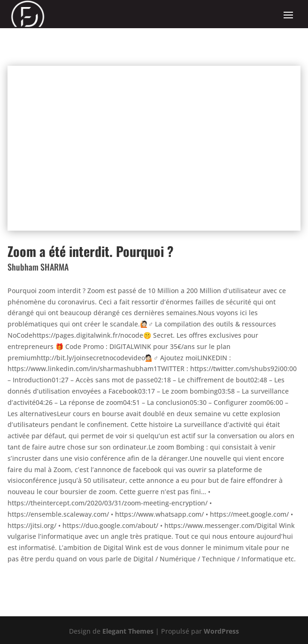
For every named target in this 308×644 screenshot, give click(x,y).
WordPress (221, 631)
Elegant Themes (128, 631)
